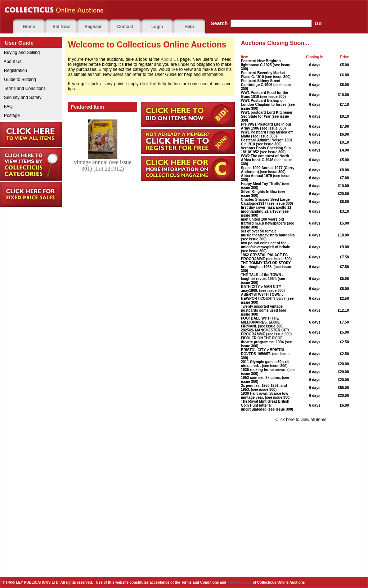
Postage (10, 116)
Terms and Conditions (23, 89)
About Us (11, 62)
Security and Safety (21, 98)
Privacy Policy (239, 582)
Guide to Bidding (18, 80)
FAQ (6, 107)
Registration (14, 71)
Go (318, 23)
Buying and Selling (20, 53)
